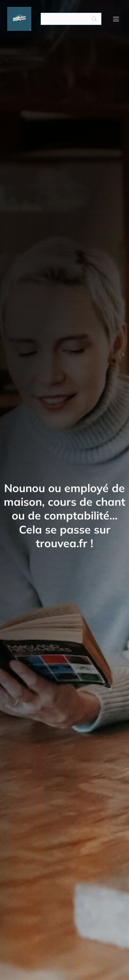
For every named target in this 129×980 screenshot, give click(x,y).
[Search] (71, 19)
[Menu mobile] (116, 19)
